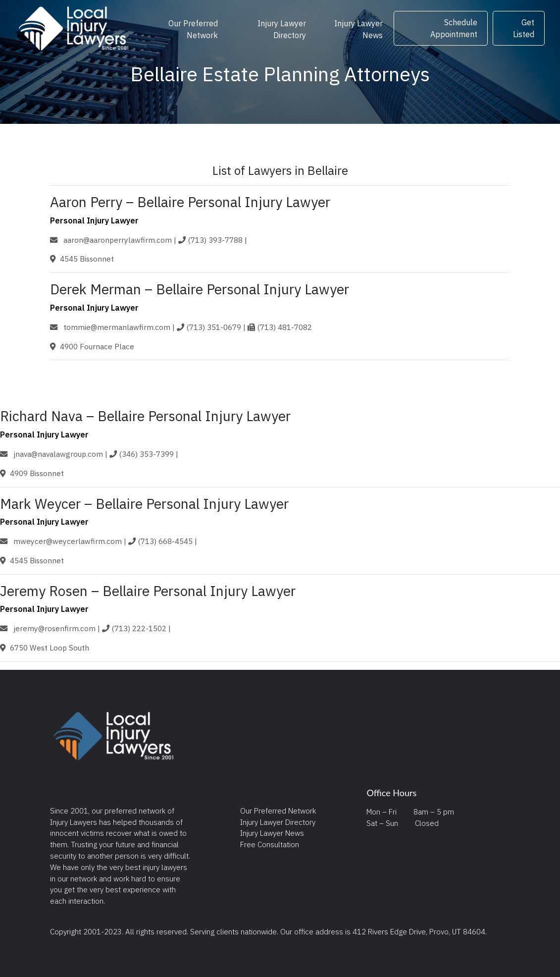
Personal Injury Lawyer (94, 220)
